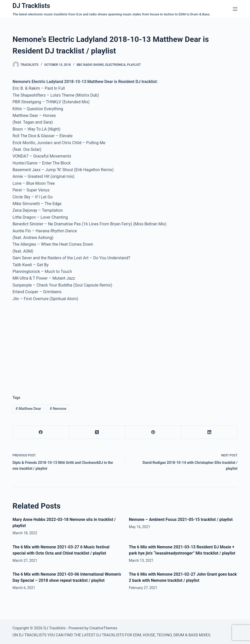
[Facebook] (41, 432)
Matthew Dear (28, 409)
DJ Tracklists (31, 6)
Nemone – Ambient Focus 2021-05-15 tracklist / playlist (181, 519)
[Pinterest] (153, 432)
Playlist (134, 65)
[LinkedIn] (209, 432)
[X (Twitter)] (97, 432)
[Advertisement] (56, 344)
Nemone (58, 409)
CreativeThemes (103, 628)
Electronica (115, 65)
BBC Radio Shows (90, 65)
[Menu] (235, 9)
